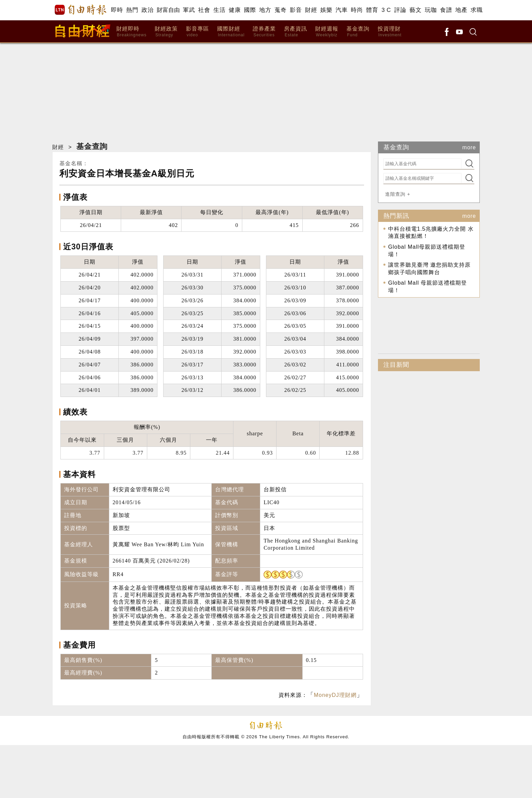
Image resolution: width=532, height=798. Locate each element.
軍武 (189, 10)
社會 (204, 10)
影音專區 (197, 32)
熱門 (132, 10)
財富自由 (168, 10)
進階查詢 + (398, 194)
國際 (250, 10)
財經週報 (327, 32)
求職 (477, 10)
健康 (235, 10)
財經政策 (166, 32)
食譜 (446, 10)
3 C (386, 10)
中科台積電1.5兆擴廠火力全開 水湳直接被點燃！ (431, 233)
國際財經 (231, 32)
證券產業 (264, 32)
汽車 (341, 10)
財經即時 (131, 32)
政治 (147, 10)
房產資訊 (296, 32)
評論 (400, 10)
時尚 (357, 10)
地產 (461, 10)
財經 (311, 10)
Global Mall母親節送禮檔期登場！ (427, 251)
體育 (372, 10)
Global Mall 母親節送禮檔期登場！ (427, 287)
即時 (117, 10)
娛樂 (326, 10)
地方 (265, 10)
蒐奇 (280, 10)
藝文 (415, 10)
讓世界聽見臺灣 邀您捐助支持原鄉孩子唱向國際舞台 (429, 269)
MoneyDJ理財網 (335, 695)
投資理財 (390, 32)
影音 (296, 10)
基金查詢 (358, 32)
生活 (219, 10)
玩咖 (431, 10)
